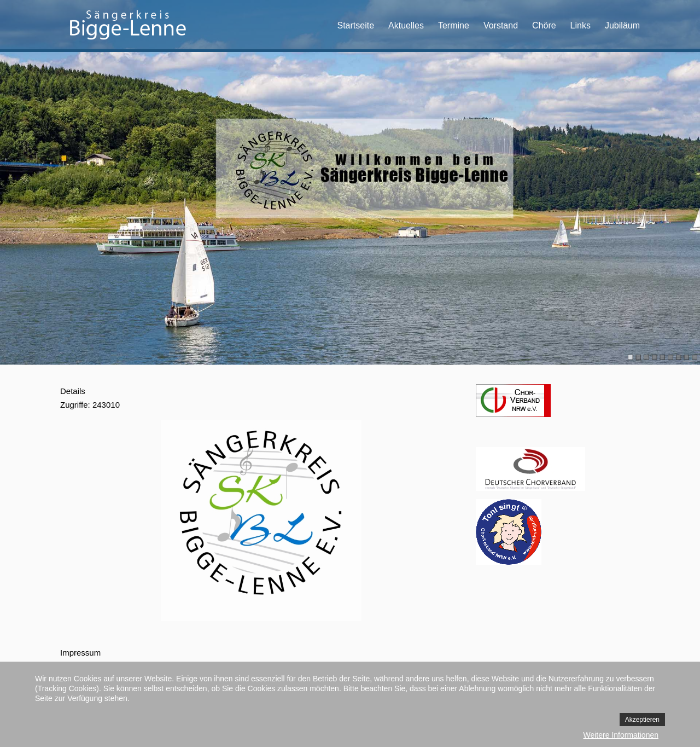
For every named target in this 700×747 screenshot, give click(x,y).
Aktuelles (406, 25)
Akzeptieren (642, 720)
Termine (454, 25)
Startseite (355, 25)
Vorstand (501, 25)
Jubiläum (622, 25)
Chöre (544, 25)
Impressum (80, 653)
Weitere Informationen (621, 735)
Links (581, 25)
